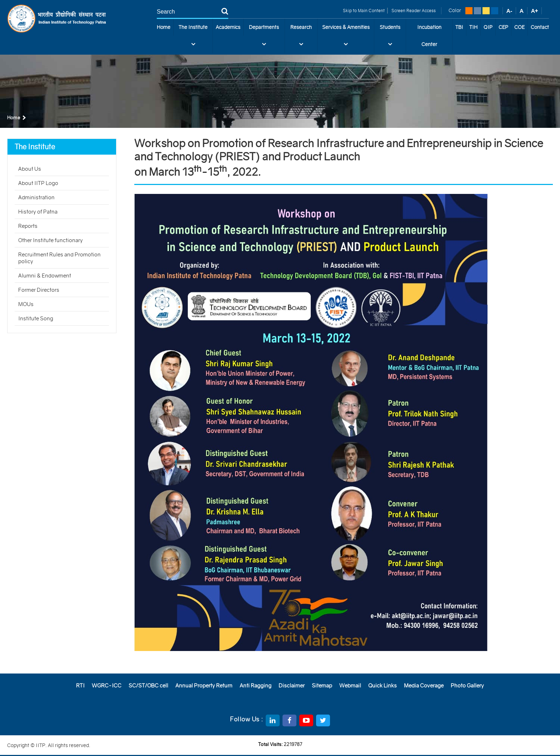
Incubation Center (429, 36)
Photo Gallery (467, 685)
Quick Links (382, 685)
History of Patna (38, 212)
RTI (80, 685)
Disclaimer (292, 685)
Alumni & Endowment (45, 276)
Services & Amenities (346, 38)
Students (390, 38)
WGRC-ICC (107, 685)
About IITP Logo (38, 183)
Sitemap (322, 685)
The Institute (193, 38)
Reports (28, 226)
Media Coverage (424, 685)
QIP (488, 27)
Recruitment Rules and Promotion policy (59, 258)
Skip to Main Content (364, 11)
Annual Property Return (204, 685)
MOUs (26, 304)
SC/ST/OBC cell (148, 685)
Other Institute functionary (51, 240)
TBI (459, 27)
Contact (540, 27)
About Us (30, 169)
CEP (503, 27)
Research (301, 38)
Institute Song (36, 318)
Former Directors (39, 290)
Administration (36, 197)
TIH (473, 27)
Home (164, 27)
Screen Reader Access (413, 11)
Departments (264, 38)
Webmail (350, 685)
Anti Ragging (256, 685)
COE (519, 27)
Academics (228, 27)
